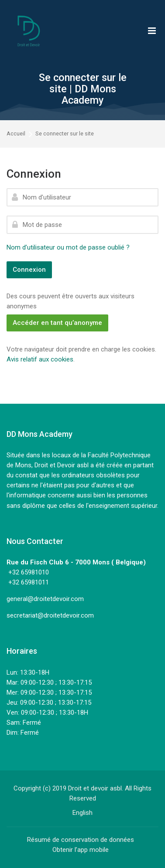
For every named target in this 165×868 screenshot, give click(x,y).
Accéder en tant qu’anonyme (57, 323)
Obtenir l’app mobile (81, 850)
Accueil (16, 134)
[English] (82, 813)
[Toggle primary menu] (152, 30)
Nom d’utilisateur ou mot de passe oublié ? (68, 247)
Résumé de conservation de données (81, 840)
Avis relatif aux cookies (40, 359)
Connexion (29, 270)
